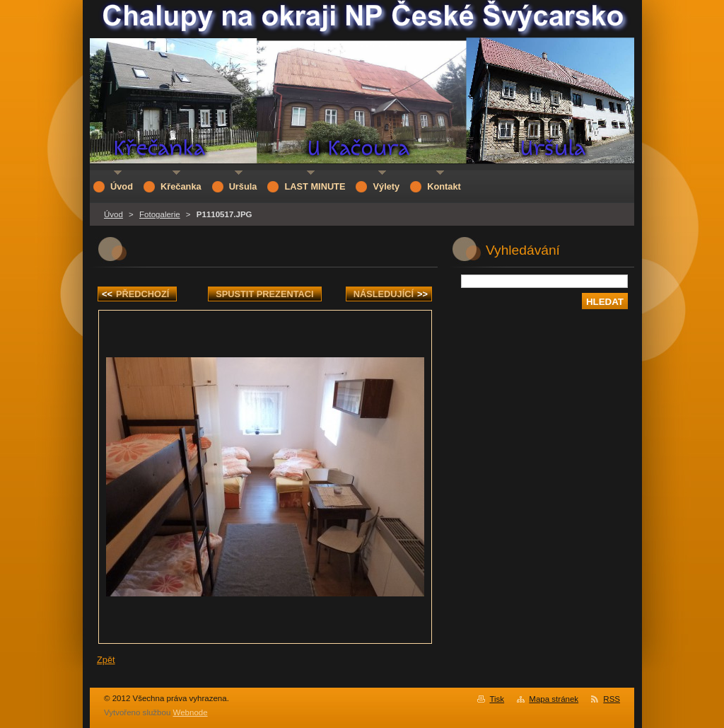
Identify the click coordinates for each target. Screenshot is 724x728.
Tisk (497, 699)
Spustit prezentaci (264, 294)
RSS (612, 699)
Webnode (191, 712)
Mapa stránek (554, 699)
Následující (391, 294)
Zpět (106, 660)
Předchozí (135, 294)
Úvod (113, 214)
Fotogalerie (160, 214)
